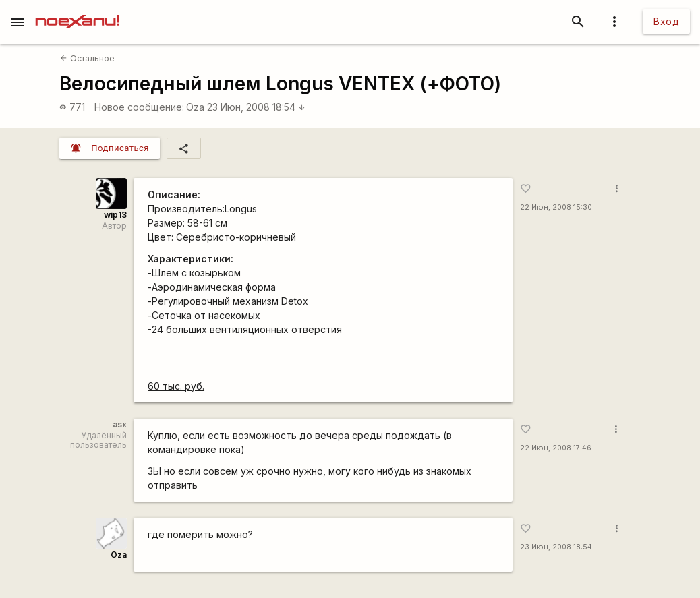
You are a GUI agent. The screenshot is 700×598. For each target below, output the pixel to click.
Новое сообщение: (139, 107)
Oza (195, 107)
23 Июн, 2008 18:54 (256, 107)
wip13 (115, 215)
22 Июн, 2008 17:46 (556, 448)
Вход (666, 21)
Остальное (87, 58)
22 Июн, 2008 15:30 (556, 207)
